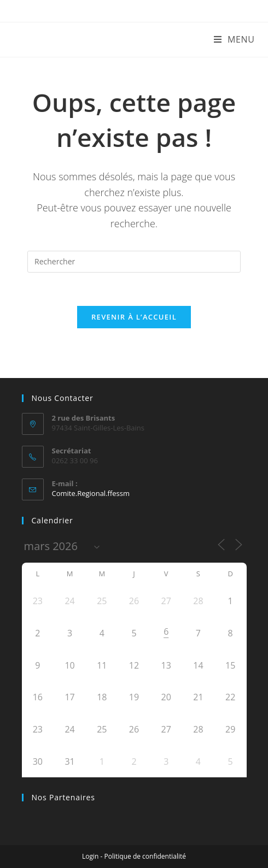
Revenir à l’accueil (134, 317)
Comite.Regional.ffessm (91, 493)
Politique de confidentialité (145, 856)
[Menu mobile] (234, 39)
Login (90, 856)
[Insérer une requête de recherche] (134, 262)
